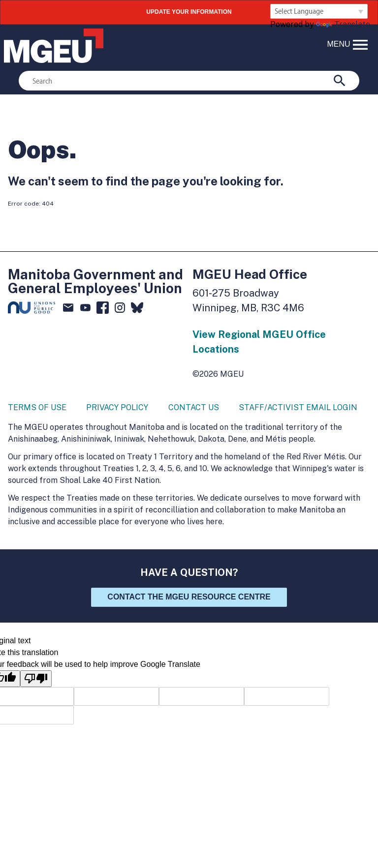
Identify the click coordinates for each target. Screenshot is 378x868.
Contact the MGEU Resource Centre (189, 597)
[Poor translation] (36, 679)
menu (348, 45)
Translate (343, 24)
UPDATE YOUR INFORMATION (189, 12)
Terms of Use (37, 407)
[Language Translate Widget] (319, 11)
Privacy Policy (117, 407)
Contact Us (194, 407)
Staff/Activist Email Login (298, 407)
